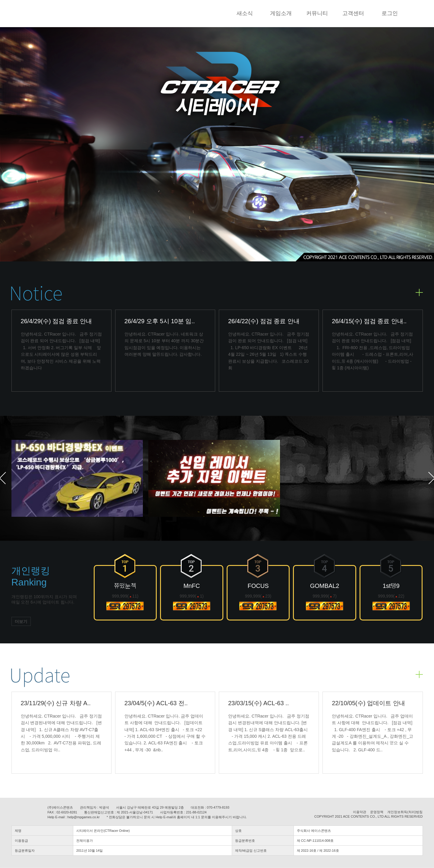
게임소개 (281, 13)
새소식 (245, 13)
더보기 (21, 621)
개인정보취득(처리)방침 (405, 812)
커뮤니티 (317, 13)
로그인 (390, 13)
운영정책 (377, 812)
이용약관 (360, 812)
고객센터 (353, 13)
